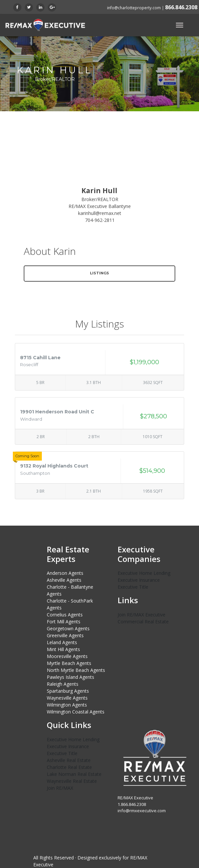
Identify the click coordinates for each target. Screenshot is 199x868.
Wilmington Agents (67, 705)
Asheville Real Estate (69, 760)
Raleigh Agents (63, 684)
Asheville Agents (64, 580)
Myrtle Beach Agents (69, 663)
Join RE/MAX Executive (142, 615)
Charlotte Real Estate (69, 767)
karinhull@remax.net (100, 213)
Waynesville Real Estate (72, 781)
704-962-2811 (100, 220)
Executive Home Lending (144, 573)
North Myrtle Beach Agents (76, 670)
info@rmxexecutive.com (142, 811)
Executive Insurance (139, 580)
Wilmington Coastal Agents (76, 712)
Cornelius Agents (65, 615)
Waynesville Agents (67, 698)
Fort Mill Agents (64, 622)
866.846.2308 (181, 7)
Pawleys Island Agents (71, 677)
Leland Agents (62, 642)
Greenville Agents (65, 635)
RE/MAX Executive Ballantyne (100, 206)
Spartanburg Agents (68, 691)
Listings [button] (99, 273)
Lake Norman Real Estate (74, 774)
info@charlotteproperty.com (134, 8)
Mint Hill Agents (63, 649)
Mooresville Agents (67, 656)
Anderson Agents (65, 573)
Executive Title (133, 587)
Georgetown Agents (68, 628)
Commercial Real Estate (143, 622)
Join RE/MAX (60, 788)
